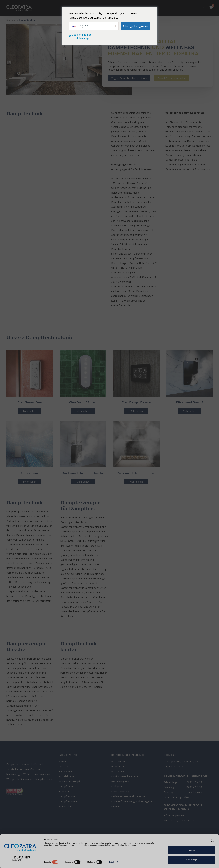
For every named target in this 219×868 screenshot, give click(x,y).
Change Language (136, 26)
